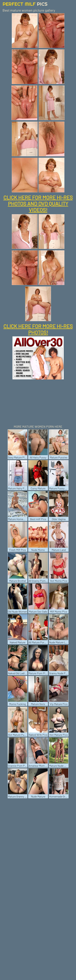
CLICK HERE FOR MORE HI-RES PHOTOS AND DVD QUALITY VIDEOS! (38, 204)
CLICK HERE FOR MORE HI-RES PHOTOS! (38, 329)
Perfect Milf (25, 4)
